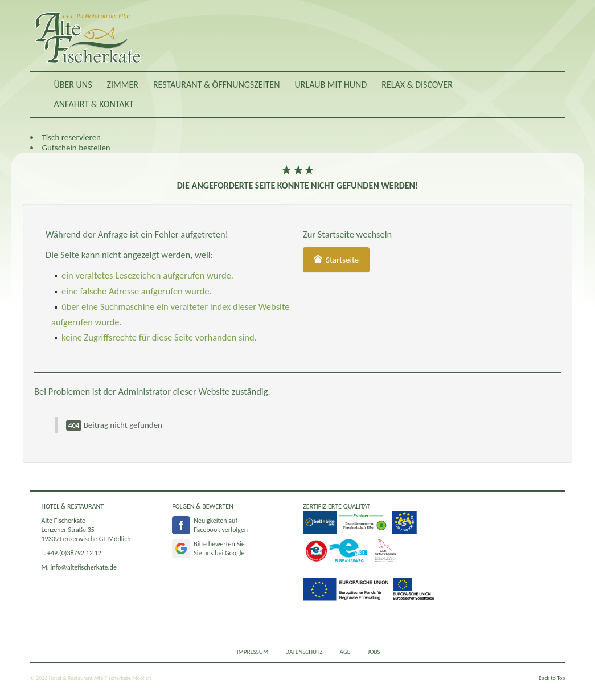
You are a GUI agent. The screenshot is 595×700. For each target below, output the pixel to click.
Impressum (253, 652)
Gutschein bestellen (76, 148)
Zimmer (123, 85)
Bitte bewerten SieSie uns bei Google (219, 548)
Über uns (73, 85)
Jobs (374, 652)
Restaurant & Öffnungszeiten (217, 85)
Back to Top (552, 678)
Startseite (336, 260)
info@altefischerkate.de (84, 567)
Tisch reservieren (71, 137)
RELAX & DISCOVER (417, 85)
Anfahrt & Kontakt (94, 104)
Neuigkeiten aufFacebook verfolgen (221, 525)
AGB (345, 652)
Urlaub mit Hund (331, 85)
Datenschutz (304, 652)
